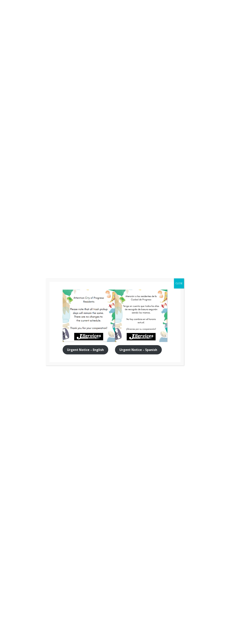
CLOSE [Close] (179, 283)
